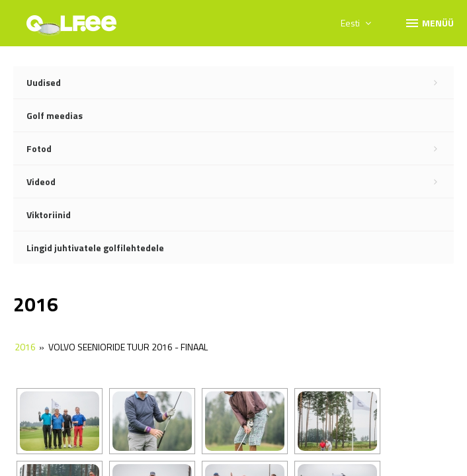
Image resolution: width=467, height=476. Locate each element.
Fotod (240, 149)
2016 (25, 347)
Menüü (429, 22)
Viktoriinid (49, 215)
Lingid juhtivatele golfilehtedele (95, 248)
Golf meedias (55, 115)
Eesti (356, 23)
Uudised (240, 83)
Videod (240, 182)
